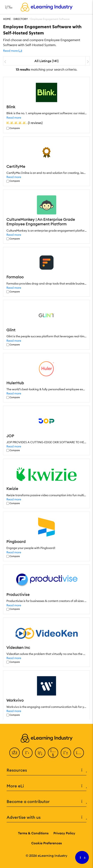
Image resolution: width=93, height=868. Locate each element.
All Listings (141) (46, 61)
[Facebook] (14, 753)
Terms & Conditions (33, 833)
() (24, 123)
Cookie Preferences (46, 843)
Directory (21, 19)
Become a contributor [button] (46, 802)
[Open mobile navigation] (8, 7)
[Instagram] (79, 753)
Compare (15, 128)
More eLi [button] (46, 786)
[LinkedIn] (40, 753)
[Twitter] (27, 753)
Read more (14, 118)
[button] (13, 51)
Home (7, 19)
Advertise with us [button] (46, 817)
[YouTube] (53, 753)
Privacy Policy (64, 833)
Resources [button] (46, 770)
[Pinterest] (66, 753)
